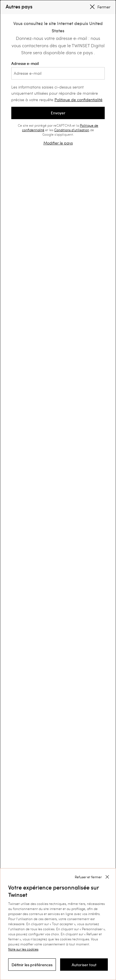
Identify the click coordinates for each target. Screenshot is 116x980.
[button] (32, 965)
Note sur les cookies (23, 949)
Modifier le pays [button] (58, 143)
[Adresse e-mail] (58, 73)
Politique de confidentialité (78, 100)
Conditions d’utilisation (72, 130)
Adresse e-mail (58, 70)
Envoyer (58, 113)
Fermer (100, 7)
